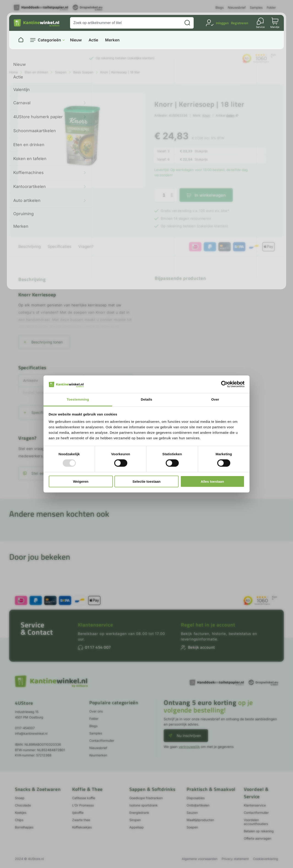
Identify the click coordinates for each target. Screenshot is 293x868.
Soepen (61, 72)
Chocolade (23, 805)
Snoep (20, 798)
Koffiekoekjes (82, 827)
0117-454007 (25, 728)
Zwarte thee (81, 820)
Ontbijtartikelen (198, 805)
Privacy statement (235, 859)
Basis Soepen (83, 72)
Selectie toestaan (147, 481)
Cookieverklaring (266, 859)
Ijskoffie (78, 813)
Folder (271, 7)
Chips (19, 820)
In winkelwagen (210, 195)
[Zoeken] (187, 23)
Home (14, 72)
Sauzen (192, 813)
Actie (93, 40)
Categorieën (49, 40)
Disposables (196, 798)
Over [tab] (215, 399)
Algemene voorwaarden (200, 859)
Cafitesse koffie (84, 798)
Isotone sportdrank (144, 805)
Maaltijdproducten (200, 820)
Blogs (220, 7)
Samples (256, 7)
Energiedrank (139, 813)
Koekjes (21, 813)
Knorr (206, 115)
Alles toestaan (212, 481)
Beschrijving (30, 246)
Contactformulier (102, 741)
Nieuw (76, 40)
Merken (112, 40)
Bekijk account (201, 647)
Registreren (240, 23)
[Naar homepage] (21, 40)
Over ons (96, 711)
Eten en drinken (36, 72)
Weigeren (81, 481)
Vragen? (86, 246)
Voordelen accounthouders (256, 822)
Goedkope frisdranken (146, 798)
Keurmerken (98, 755)
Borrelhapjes (24, 827)
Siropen (135, 820)
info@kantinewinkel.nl (31, 733)
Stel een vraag (45, 473)
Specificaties (60, 246)
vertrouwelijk (189, 747)
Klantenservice (95, 625)
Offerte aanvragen (258, 838)
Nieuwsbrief (237, 7)
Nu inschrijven (189, 736)
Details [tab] (146, 399)
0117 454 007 (98, 647)
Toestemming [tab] (78, 399)
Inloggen (222, 23)
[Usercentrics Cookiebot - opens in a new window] (224, 384)
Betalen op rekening (259, 831)
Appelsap (137, 827)
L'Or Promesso (83, 805)
